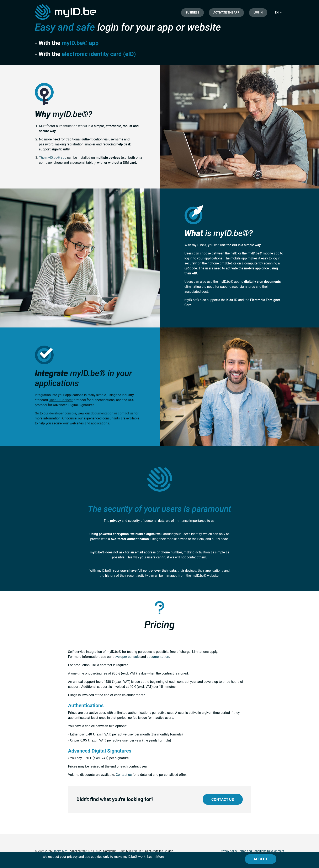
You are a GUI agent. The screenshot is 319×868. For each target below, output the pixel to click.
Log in (258, 12)
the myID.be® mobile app (260, 253)
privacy (116, 521)
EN (277, 12)
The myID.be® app (53, 158)
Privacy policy (228, 851)
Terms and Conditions (252, 851)
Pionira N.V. (60, 851)
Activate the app (226, 12)
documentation (102, 413)
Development (276, 851)
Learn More (156, 857)
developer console (63, 413)
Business (192, 12)
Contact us (124, 775)
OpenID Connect (61, 400)
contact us (126, 413)
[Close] (261, 859)
